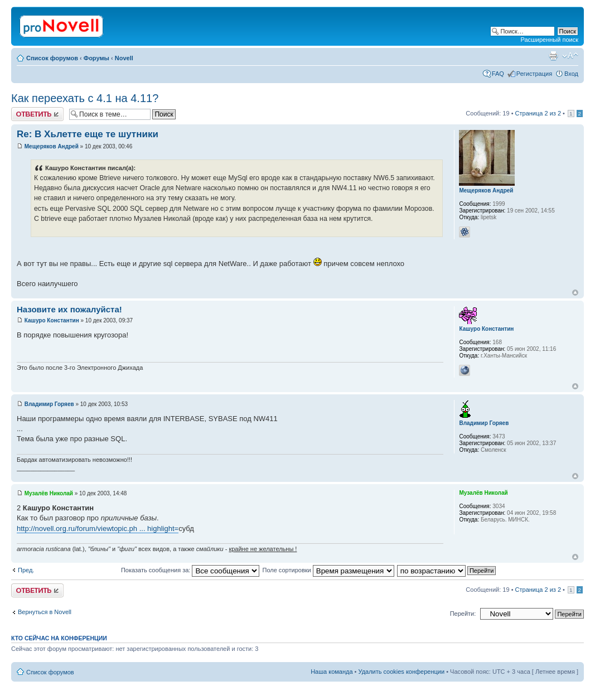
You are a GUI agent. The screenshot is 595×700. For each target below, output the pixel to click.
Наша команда (332, 672)
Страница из (538, 113)
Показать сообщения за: (190, 570)
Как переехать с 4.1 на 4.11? (85, 98)
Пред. (26, 570)
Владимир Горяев (49, 404)
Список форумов (52, 58)
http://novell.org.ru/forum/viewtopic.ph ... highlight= (98, 528)
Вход (571, 74)
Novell (124, 58)
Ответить (37, 114)
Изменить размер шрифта (570, 56)
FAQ (498, 74)
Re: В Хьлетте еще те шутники (88, 134)
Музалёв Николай (49, 493)
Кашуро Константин (52, 320)
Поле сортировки (328, 570)
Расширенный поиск (549, 40)
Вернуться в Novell (45, 612)
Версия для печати (553, 56)
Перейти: (463, 614)
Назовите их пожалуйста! (69, 309)
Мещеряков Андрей (52, 146)
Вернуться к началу (575, 293)
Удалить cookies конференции (402, 672)
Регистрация (534, 74)
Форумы (96, 58)
